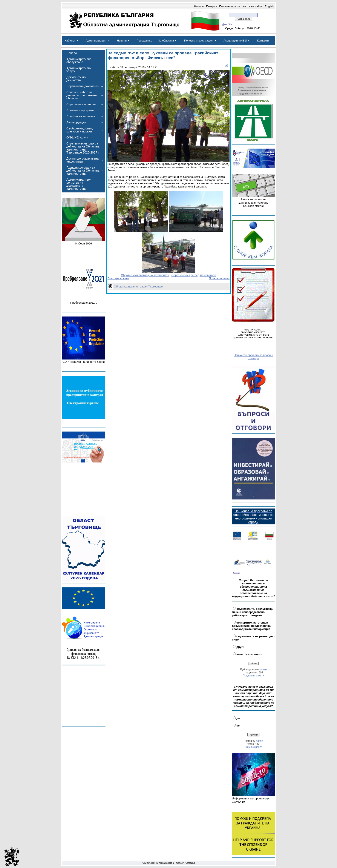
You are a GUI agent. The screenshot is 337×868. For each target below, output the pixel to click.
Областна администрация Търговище (138, 287)
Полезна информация (198, 41)
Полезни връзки (230, 6)
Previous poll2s (253, 747)
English (269, 6)
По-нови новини (219, 278)
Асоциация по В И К (237, 41)
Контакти (263, 41)
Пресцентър (144, 41)
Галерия (212, 6)
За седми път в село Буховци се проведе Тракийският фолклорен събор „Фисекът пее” (163, 55)
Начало (199, 6)
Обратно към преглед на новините (194, 275)
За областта (166, 41)
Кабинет (70, 41)
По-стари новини (118, 278)
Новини (122, 41)
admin (263, 670)
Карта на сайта (253, 6)
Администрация (96, 41)
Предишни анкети (254, 676)
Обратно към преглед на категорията (145, 275)
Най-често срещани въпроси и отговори (253, 357)
